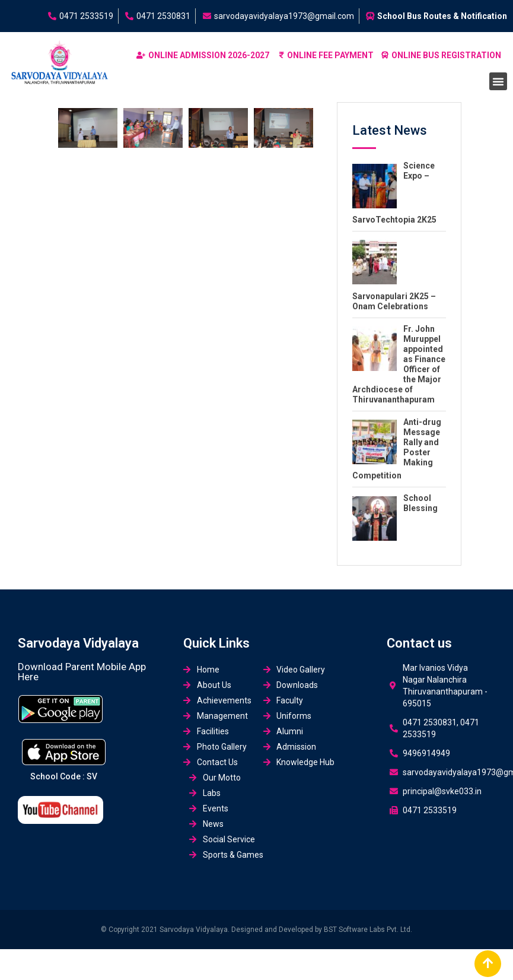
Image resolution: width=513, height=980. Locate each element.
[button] (498, 81)
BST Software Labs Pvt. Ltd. (368, 930)
